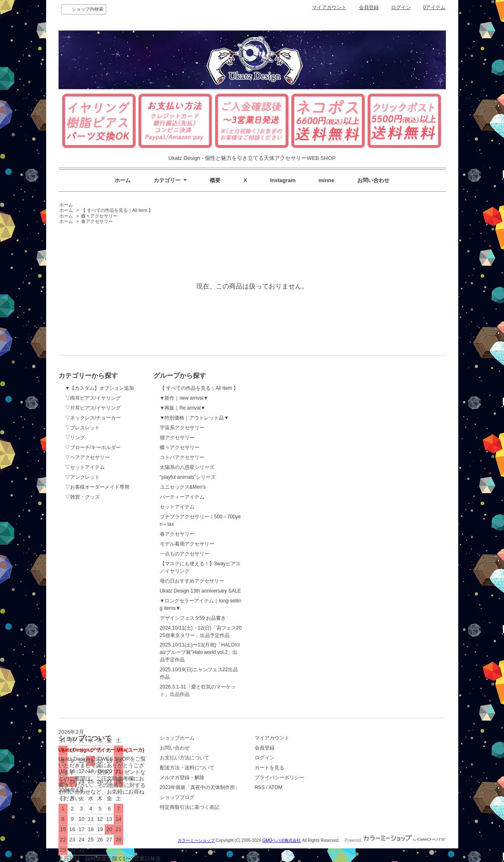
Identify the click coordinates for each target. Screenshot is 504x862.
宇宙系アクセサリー (182, 428)
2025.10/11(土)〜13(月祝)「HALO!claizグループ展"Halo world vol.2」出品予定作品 (200, 652)
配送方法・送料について (187, 768)
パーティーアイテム (182, 497)
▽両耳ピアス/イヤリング (93, 398)
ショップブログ (177, 797)
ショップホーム (177, 738)
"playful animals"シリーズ (188, 477)
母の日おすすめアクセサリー (192, 581)
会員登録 (369, 7)
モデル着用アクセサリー (187, 544)
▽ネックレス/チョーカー (93, 418)
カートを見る (270, 768)
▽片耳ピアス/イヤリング (93, 408)
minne (326, 180)
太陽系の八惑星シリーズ (187, 467)
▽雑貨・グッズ (82, 497)
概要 (215, 180)
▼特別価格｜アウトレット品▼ (195, 418)
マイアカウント (329, 7)
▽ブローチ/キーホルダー (93, 447)
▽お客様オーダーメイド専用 (97, 487)
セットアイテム (177, 507)
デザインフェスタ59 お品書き (193, 618)
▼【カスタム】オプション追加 (100, 388)
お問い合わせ (373, 180)
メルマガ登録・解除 (182, 778)
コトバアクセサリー (182, 457)
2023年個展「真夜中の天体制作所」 (200, 787)
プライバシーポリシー (279, 778)
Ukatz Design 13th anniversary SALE (200, 591)
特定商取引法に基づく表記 (190, 807)
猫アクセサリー (177, 438)
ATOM (276, 787)
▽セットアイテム (85, 467)
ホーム (123, 180)
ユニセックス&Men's (183, 487)
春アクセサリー (97, 221)
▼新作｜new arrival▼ (184, 398)
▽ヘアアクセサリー (87, 457)
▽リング (75, 438)
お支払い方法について (185, 758)
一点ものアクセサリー (185, 554)
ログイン (401, 7)
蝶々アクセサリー (99, 216)
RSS (260, 787)
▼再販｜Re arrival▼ (183, 408)
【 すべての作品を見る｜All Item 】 (117, 210)
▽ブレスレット (82, 428)
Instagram (283, 180)
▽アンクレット (82, 477)
